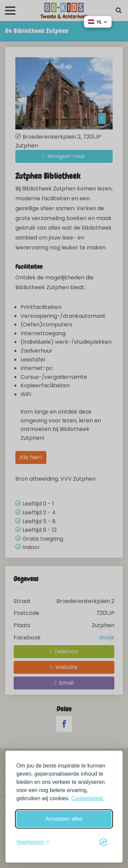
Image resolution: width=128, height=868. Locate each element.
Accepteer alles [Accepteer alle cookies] (64, 819)
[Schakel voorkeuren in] (33, 842)
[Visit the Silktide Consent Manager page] (103, 842)
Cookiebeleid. (88, 798)
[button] (98, 22)
